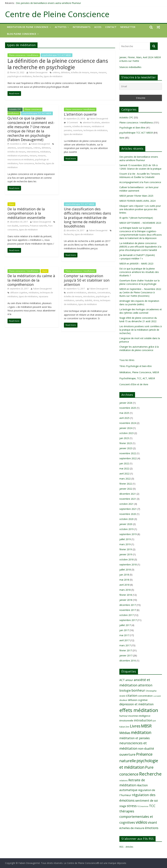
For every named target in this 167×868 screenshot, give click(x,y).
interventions (33, 152)
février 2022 (126, 484)
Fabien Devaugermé (38, 72)
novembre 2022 (128, 453)
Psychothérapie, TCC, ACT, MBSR (137, 378)
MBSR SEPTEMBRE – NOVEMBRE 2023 (140, 223)
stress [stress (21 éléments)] (132, 806)
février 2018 (126, 595)
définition (65, 72)
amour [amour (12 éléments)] (129, 680)
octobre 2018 (126, 559)
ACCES (98, 27)
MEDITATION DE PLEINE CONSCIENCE (28, 27)
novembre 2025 (128, 408)
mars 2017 (125, 645)
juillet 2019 (125, 539)
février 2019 (126, 549)
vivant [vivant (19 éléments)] (152, 822)
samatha (79, 300)
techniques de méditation (95, 130)
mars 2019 (125, 544)
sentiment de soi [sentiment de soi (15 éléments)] (147, 801)
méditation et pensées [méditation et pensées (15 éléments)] (135, 738)
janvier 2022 (126, 489)
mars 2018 (125, 590)
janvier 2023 (126, 448)
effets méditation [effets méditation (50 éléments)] (139, 710)
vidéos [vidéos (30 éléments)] (141, 822)
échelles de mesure (80, 72)
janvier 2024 (126, 428)
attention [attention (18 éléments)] (145, 685)
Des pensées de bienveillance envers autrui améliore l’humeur (48, 3)
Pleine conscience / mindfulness (24, 55)
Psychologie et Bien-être (132, 128)
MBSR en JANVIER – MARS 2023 (136, 264)
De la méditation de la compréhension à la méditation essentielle (26, 213)
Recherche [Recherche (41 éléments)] (150, 774)
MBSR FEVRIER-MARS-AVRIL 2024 (137, 201)
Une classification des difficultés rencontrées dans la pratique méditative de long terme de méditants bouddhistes (87, 217)
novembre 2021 (128, 499)
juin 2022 (124, 463)
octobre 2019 (126, 529)
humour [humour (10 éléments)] (124, 716)
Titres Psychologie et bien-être (136, 366)
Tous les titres (127, 360)
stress (96, 300)
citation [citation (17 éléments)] (132, 696)
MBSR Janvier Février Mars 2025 (136, 196)
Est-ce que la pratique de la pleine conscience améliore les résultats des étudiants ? (139, 272)
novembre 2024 (128, 423)
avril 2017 (124, 640)
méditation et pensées (18, 156)
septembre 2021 (128, 509)
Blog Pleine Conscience (22, 34)
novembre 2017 (128, 610)
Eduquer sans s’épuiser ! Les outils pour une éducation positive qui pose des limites (140, 209)
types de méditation (53, 76)
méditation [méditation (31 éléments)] (141, 732)
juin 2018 (124, 575)
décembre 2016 (128, 661)
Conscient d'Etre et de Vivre (134, 384)
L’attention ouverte (80, 114)
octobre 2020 (126, 519)
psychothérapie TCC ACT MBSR (57, 55)
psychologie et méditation (20, 76)
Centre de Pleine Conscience (57, 14)
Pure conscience (26, 163)
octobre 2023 (126, 433)
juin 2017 (124, 630)
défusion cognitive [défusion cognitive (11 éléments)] (138, 700)
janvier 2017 (126, 655)
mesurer (102, 72)
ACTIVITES (61, 27)
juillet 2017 (125, 625)
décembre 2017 (128, 605)
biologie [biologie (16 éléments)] (125, 690)
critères (56, 72)
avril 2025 (124, 418)
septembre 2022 (128, 458)
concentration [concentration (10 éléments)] (145, 696)
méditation (45, 152)
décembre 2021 (128, 494)
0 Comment (71, 123)
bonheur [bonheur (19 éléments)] (138, 690)
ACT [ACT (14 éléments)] (122, 680)
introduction (89, 296)
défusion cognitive (19, 293)
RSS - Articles (126, 847)
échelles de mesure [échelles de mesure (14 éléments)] (132, 828)
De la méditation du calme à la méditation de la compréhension (31, 280)
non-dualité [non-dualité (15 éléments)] (146, 748)
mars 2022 (125, 479)
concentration (104, 293)
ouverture (78, 130)
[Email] (141, 86)
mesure (94, 72)
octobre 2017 (126, 615)
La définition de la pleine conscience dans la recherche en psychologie (58, 64)
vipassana (43, 296)
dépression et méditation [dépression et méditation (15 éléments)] (137, 704)
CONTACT (111, 27)
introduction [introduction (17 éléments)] (143, 720)
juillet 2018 (125, 570)
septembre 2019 (128, 534)
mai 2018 (124, 580)
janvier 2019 (126, 554)
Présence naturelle (38, 226)
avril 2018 (124, 585)
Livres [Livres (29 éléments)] (135, 726)
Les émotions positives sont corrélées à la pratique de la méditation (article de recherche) (140, 330)
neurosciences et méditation (21, 160)
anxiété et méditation (76, 293)
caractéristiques (25, 148)
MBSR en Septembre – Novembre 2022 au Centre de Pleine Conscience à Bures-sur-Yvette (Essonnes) (140, 292)
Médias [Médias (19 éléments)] (125, 733)
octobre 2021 (126, 504)
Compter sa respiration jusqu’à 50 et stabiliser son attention (87, 280)
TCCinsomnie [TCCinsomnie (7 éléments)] (143, 806)
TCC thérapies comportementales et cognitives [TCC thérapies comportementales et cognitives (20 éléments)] (137, 814)
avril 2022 (124, 474)
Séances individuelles (130, 67)
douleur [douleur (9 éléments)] (123, 700)
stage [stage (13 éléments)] (123, 806)
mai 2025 (124, 413)
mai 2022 (124, 468)
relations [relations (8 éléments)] (124, 780)
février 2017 (126, 650)
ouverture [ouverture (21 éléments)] (127, 754)
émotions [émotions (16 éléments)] (152, 828)
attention (12, 148)
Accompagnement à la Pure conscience (140, 182)
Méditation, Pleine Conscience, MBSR (139, 372)
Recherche (38, 76)
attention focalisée (91, 123)
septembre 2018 (128, 565)
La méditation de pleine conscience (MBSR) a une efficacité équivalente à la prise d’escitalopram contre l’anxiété (140, 247)
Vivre (11, 204)
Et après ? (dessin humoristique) (136, 218)
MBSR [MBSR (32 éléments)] (146, 726)
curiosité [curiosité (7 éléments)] (157, 696)
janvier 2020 (126, 524)
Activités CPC (15, 109)
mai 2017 (124, 635)
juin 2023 (124, 438)
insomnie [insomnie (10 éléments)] (133, 716)
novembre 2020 (128, 514)
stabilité (88, 300)
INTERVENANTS (82, 27)
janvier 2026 (126, 403)
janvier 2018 (126, 600)
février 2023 (126, 443)
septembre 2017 (128, 620)
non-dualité (13, 226)
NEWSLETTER (128, 27)
